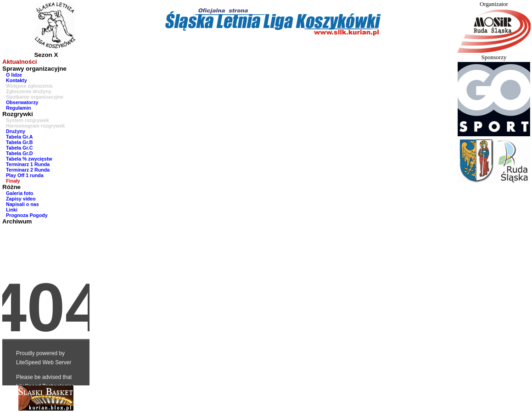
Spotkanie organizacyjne (35, 97)
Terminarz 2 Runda (28, 170)
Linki (12, 210)
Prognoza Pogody (27, 215)
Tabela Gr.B (19, 142)
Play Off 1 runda (25, 175)
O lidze (14, 75)
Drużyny (16, 131)
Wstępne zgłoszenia (29, 86)
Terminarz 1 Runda (28, 164)
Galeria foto (20, 193)
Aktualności (20, 62)
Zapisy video (21, 199)
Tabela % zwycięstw (29, 159)
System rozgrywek (28, 120)
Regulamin (18, 108)
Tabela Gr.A (19, 137)
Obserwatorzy (22, 102)
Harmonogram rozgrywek (36, 126)
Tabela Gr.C (19, 148)
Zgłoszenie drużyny (29, 91)
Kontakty (17, 80)
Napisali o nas (22, 204)
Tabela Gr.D (19, 153)
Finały (13, 181)
